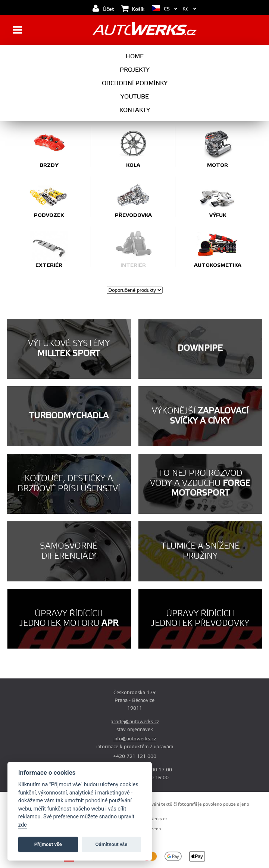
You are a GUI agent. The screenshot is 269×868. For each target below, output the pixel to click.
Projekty (135, 70)
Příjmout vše (48, 844)
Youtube (135, 97)
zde (23, 825)
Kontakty (135, 110)
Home (135, 56)
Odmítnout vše (112, 844)
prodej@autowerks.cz (135, 722)
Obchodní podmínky (135, 83)
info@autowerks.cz (135, 739)
